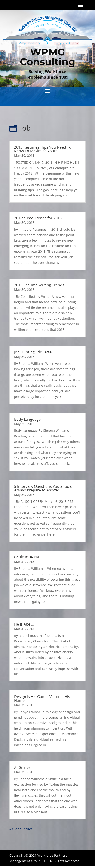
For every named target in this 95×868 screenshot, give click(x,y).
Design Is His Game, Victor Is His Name (42, 699)
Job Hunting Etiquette (33, 352)
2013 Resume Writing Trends (39, 285)
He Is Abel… (24, 624)
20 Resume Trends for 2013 (38, 218)
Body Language (27, 419)
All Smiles (22, 767)
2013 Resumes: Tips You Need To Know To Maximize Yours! (43, 149)
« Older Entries (21, 829)
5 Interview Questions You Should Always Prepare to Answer (43, 488)
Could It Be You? (28, 557)
